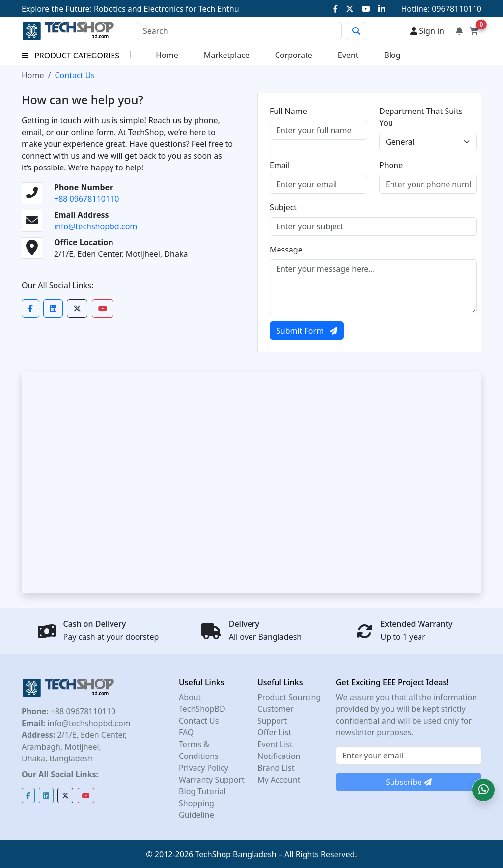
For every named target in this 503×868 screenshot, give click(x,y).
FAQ (186, 732)
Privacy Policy (204, 768)
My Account (279, 780)
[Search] (239, 31)
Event (348, 55)
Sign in (427, 31)
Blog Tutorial (202, 791)
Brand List (276, 768)
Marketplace (227, 55)
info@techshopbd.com (96, 226)
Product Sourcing (289, 697)
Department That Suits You (421, 117)
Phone (391, 165)
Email (280, 165)
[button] (483, 790)
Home (167, 55)
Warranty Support (212, 780)
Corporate (294, 55)
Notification (279, 756)
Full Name (288, 111)
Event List (275, 744)
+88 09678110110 (86, 199)
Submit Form (307, 331)
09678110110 (456, 9)
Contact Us (199, 721)
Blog (392, 55)
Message (286, 250)
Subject (283, 207)
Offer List (274, 732)
